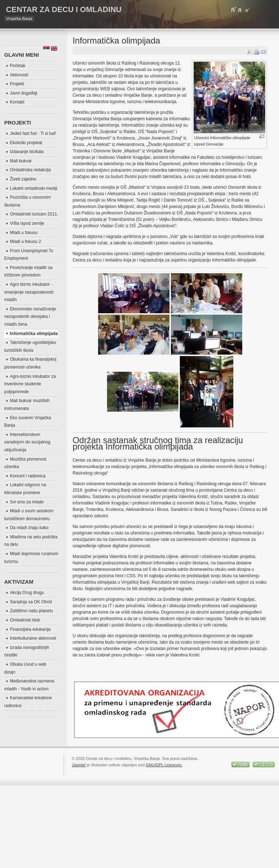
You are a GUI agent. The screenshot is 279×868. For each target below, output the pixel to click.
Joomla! (79, 765)
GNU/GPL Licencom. (164, 765)
